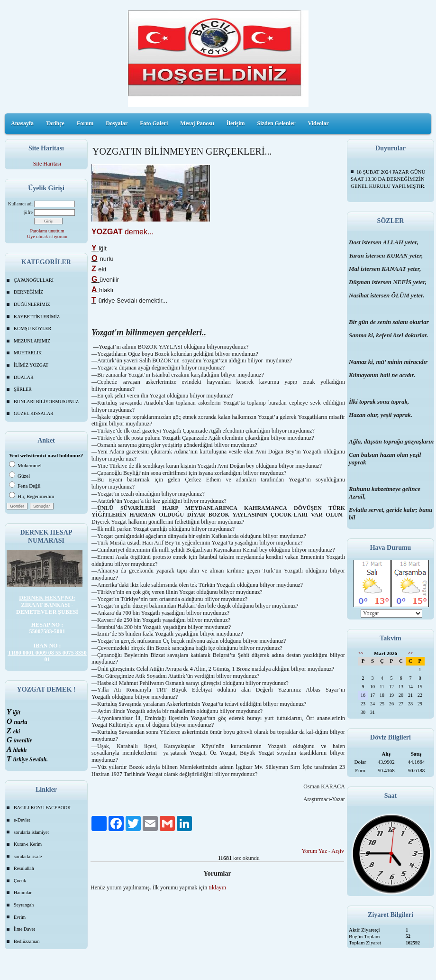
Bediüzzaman (27, 941)
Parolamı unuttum (47, 231)
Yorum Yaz (314, 851)
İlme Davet (24, 929)
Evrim (20, 917)
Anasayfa (22, 123)
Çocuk (20, 881)
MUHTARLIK (28, 353)
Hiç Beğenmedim (32, 496)
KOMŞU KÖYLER (32, 328)
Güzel (19, 476)
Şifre (28, 212)
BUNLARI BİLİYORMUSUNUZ (46, 402)
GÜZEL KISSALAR (34, 413)
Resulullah (24, 868)
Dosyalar (117, 123)
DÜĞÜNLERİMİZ (32, 304)
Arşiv (338, 851)
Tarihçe (55, 123)
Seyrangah (24, 905)
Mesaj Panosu (197, 123)
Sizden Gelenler (277, 123)
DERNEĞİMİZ (28, 292)
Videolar (318, 123)
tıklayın (217, 888)
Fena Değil (25, 486)
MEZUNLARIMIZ (32, 341)
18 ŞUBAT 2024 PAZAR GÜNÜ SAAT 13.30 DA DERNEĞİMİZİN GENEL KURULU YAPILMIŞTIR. (388, 179)
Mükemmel (25, 465)
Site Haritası (47, 164)
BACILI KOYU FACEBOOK (42, 808)
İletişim (236, 123)
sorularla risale (28, 856)
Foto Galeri (154, 123)
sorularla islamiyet (31, 832)
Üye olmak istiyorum (47, 236)
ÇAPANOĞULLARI (34, 280)
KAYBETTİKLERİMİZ (37, 317)
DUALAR (24, 377)
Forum (85, 123)
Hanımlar (23, 892)
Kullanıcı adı (20, 204)
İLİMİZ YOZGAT (31, 365)
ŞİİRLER (23, 389)
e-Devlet (22, 820)
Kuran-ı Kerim (28, 844)
